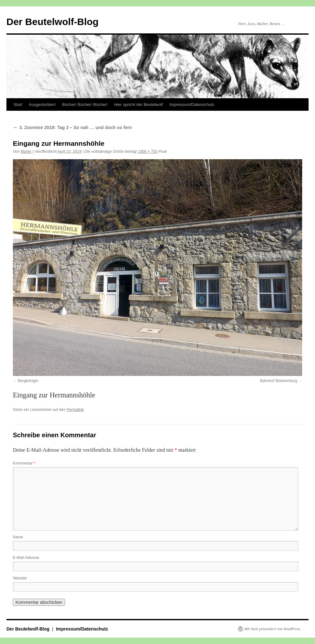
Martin (26, 152)
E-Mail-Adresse (26, 558)
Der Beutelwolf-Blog (53, 22)
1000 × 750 (148, 152)
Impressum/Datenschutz (192, 104)
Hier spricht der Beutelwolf (139, 104)
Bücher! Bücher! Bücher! (85, 104)
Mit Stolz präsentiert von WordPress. (273, 629)
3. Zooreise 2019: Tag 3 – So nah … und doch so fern (72, 127)
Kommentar (24, 463)
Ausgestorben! (42, 104)
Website (20, 578)
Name (18, 537)
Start (18, 104)
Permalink (75, 410)
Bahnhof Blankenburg (279, 381)
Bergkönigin (28, 381)
